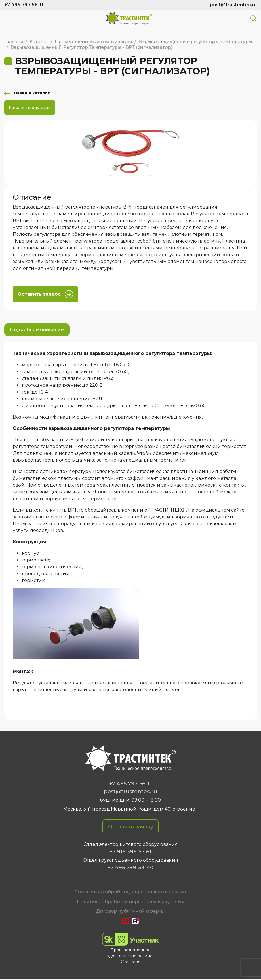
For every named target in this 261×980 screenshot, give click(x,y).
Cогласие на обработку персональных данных (131, 892)
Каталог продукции (30, 108)
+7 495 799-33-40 (130, 868)
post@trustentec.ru (233, 5)
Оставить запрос (45, 295)
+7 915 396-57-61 (130, 852)
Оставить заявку (130, 827)
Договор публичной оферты (130, 912)
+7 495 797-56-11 (24, 5)
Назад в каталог (35, 93)
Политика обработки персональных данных (130, 902)
